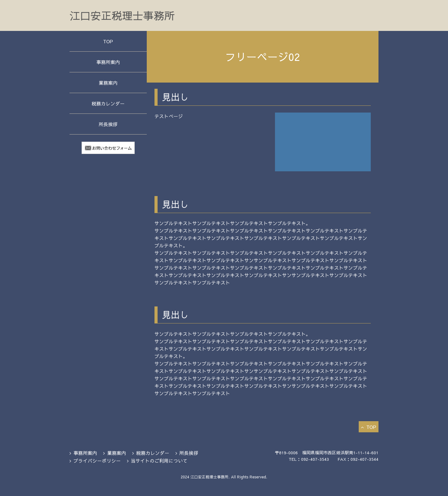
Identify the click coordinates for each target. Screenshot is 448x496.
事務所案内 (108, 62)
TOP (108, 41)
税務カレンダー (108, 103)
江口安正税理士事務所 (122, 15)
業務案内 (108, 83)
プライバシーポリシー (97, 461)
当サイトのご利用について (159, 461)
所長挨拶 (108, 124)
